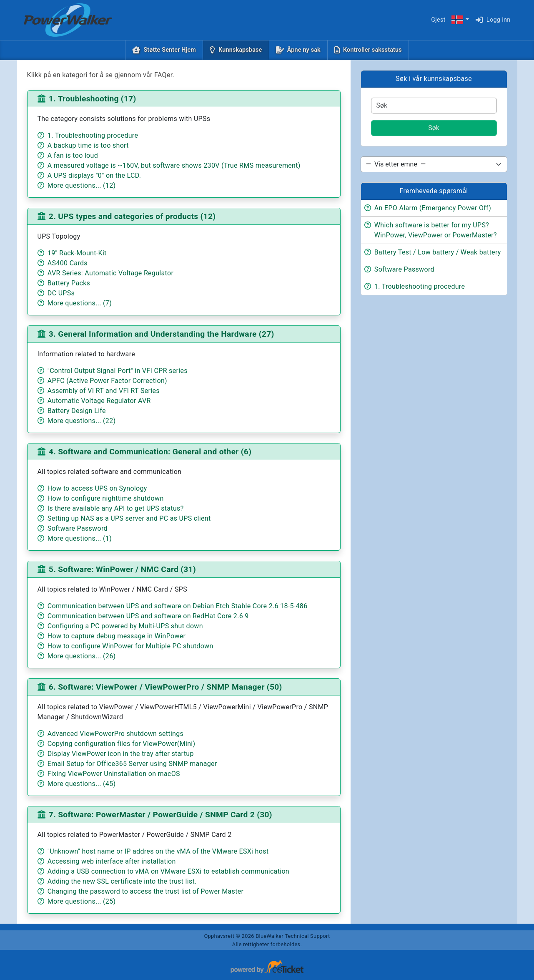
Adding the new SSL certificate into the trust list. (122, 881)
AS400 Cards (68, 263)
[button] (460, 20)
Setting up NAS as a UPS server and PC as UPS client (129, 518)
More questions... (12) (82, 185)
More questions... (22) (82, 421)
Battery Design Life (77, 411)
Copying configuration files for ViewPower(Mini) (122, 744)
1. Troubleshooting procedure (93, 135)
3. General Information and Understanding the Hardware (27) (162, 334)
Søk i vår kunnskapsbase (434, 79)
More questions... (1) (80, 538)
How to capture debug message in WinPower (117, 636)
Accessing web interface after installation (112, 861)
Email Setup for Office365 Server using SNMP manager (132, 764)
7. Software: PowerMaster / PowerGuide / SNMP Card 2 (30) (160, 815)
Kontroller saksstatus (372, 50)
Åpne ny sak (304, 50)
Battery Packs (69, 283)
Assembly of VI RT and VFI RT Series (104, 391)
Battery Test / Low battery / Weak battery (438, 252)
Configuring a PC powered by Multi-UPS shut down (125, 626)
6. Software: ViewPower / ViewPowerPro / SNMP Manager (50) (165, 687)
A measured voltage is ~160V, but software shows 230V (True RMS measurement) (174, 165)
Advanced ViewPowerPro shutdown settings (115, 734)
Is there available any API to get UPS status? (116, 508)
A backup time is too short (88, 145)
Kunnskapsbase (242, 49)
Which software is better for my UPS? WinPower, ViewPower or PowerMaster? (436, 230)
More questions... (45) (82, 784)
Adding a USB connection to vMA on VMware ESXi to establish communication (168, 871)
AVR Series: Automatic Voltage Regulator (110, 273)
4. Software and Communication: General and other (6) (150, 452)
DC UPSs (61, 293)
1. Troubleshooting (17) (93, 99)
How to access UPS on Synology (97, 488)
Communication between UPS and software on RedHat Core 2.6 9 (148, 616)
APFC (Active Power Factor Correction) (107, 381)
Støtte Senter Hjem (170, 50)
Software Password (78, 528)
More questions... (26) (82, 656)
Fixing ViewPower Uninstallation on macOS (114, 774)
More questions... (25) (82, 901)
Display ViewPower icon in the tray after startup (121, 754)
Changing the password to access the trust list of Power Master (145, 891)
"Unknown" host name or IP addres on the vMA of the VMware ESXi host (158, 851)
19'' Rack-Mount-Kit (77, 253)
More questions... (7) (80, 303)
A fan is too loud (73, 155)
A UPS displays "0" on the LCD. (94, 175)
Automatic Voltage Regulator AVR (99, 401)
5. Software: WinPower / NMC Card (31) (122, 569)
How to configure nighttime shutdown (106, 498)
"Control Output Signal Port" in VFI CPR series (118, 371)
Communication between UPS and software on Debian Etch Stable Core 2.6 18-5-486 (178, 606)
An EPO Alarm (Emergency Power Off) (433, 208)
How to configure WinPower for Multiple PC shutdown (130, 646)
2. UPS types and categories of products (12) (132, 216)
